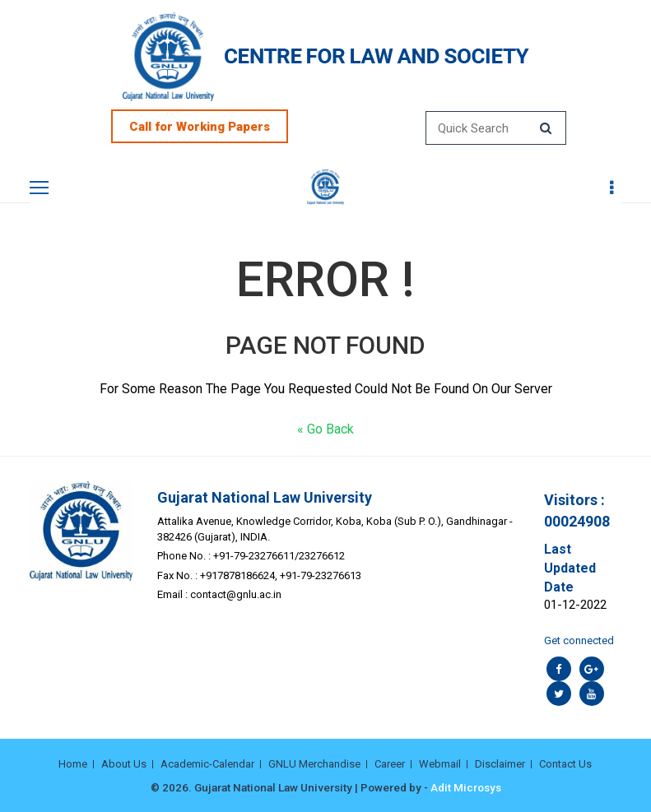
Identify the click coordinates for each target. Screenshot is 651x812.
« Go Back (325, 429)
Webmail (440, 764)
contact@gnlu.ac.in (236, 594)
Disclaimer (500, 764)
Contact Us (565, 764)
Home (73, 764)
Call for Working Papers (200, 127)
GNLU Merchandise (314, 764)
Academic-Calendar (207, 764)
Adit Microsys (466, 787)
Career (390, 764)
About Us (124, 764)
